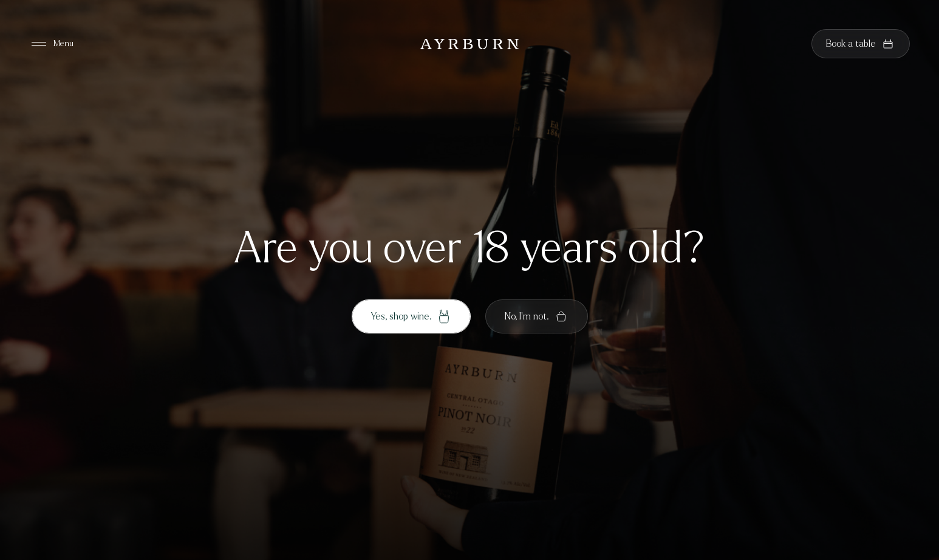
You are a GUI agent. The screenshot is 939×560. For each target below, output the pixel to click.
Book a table (861, 44)
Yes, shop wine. (411, 316)
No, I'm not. (537, 316)
